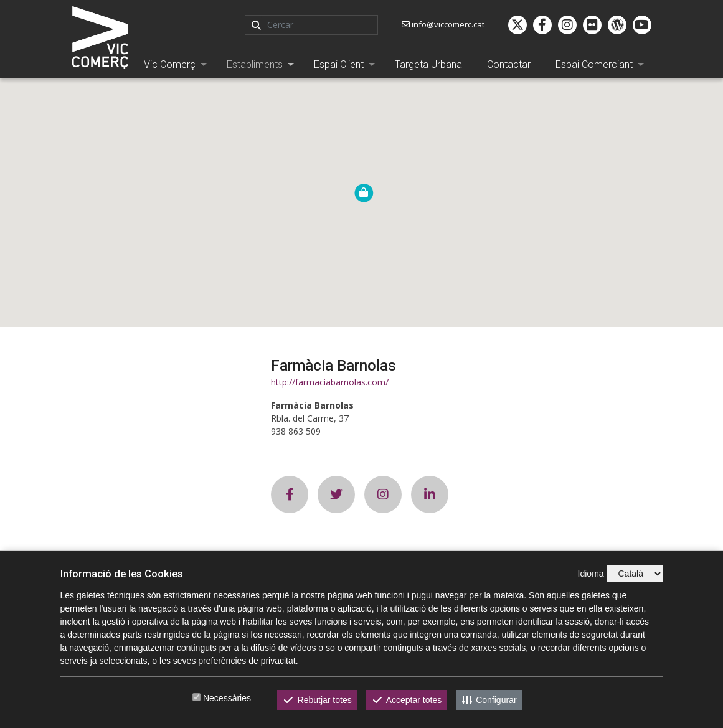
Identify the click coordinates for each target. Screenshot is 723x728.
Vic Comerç (170, 64)
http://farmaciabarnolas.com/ (330, 382)
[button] (364, 193)
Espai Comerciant (594, 64)
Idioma (591, 574)
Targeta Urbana (428, 64)
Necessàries (227, 698)
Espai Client (339, 64)
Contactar (509, 64)
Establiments (255, 64)
